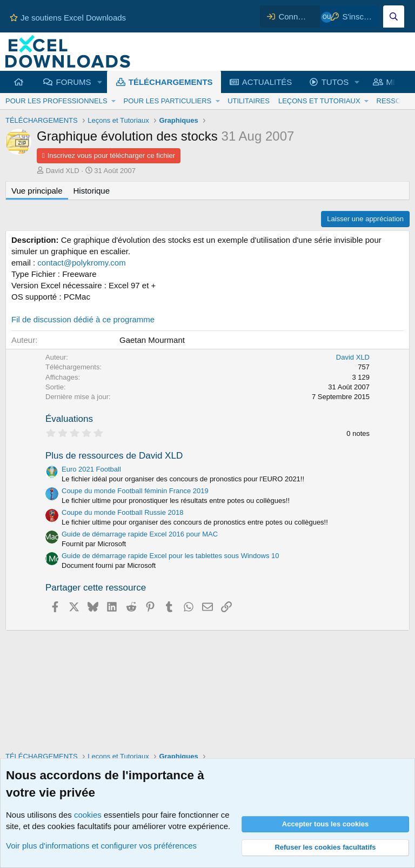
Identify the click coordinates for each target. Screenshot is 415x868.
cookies (88, 815)
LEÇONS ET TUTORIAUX (319, 101)
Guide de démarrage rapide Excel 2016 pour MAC (140, 534)
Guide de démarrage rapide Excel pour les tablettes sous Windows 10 (170, 556)
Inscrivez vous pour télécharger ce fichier (111, 155)
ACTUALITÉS (267, 82)
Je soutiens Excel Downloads (68, 18)
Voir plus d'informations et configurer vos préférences (101, 846)
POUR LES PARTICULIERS (167, 101)
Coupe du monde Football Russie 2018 (122, 512)
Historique (92, 191)
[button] (99, 82)
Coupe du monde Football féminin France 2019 (135, 491)
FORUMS (74, 82)
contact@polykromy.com (81, 263)
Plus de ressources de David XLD (114, 456)
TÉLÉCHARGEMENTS (171, 82)
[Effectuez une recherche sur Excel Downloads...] (394, 16)
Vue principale (37, 191)
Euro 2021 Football (91, 469)
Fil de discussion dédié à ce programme (83, 319)
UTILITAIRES (249, 101)
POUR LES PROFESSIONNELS (56, 101)
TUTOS (335, 82)
